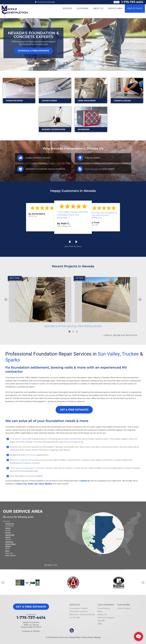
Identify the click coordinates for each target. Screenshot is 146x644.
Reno (7, 551)
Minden (48, 484)
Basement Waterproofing (82, 614)
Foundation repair (18, 439)
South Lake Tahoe (36, 484)
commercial (31, 455)
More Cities (52, 565)
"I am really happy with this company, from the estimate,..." (72, 215)
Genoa (8, 537)
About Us (98, 8)
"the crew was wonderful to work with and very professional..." (104, 215)
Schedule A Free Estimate (33, 51)
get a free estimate (31, 607)
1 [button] (69, 332)
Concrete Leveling (78, 611)
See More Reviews (73, 246)
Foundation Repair (79, 608)
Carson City (22, 484)
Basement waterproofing (22, 460)
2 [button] (73, 332)
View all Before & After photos (120, 335)
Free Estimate (135, 8)
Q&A (100, 624)
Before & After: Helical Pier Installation (73, 326)
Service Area (115, 8)
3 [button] (77, 332)
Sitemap (97, 637)
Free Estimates (92, 169)
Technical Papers (106, 618)
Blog (100, 611)
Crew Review (104, 608)
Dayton (8, 528)
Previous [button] (6, 300)
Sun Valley (109, 354)
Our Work (83, 8)
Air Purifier (75, 618)
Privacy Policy (75, 637)
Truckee (130, 354)
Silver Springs (10, 555)
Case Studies (124, 608)
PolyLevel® (69, 442)
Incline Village (10, 544)
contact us (85, 481)
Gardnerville (10, 535)
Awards (101, 621)
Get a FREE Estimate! (74, 410)
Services (67, 8)
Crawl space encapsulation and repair (28, 468)
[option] (73, 303)
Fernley (8, 533)
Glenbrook (9, 542)
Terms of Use (87, 637)
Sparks (13, 360)
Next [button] (140, 300)
